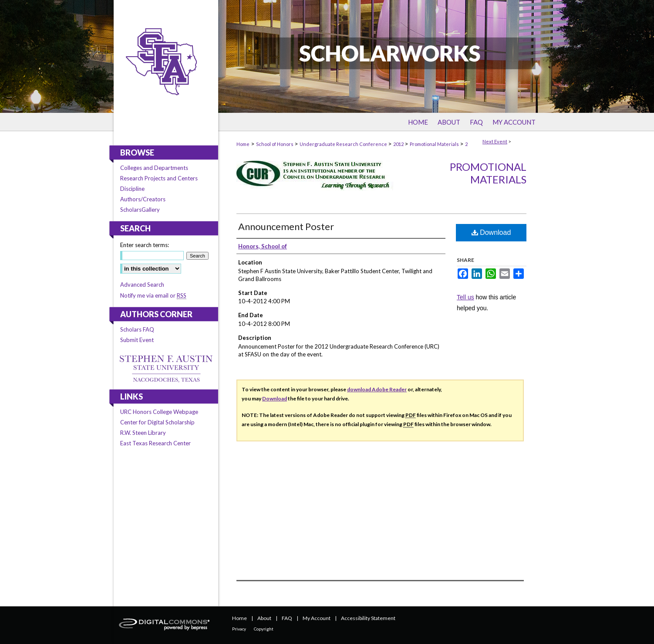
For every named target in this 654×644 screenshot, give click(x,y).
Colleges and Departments (154, 168)
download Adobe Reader (377, 389)
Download (491, 232)
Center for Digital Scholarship (157, 422)
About (264, 618)
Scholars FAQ (137, 329)
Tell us (465, 297)
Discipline (132, 189)
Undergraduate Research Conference (344, 144)
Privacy (239, 629)
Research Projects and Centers (159, 178)
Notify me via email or (153, 295)
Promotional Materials (435, 144)
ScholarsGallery (140, 210)
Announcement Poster (286, 226)
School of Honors (275, 144)
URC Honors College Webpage (159, 412)
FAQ (287, 618)
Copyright (264, 629)
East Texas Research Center (155, 443)
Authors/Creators (143, 199)
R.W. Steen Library (143, 433)
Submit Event (137, 340)
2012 (399, 144)
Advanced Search (142, 285)
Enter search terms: (145, 245)
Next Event (495, 141)
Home (243, 144)
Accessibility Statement (368, 618)
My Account (317, 618)
